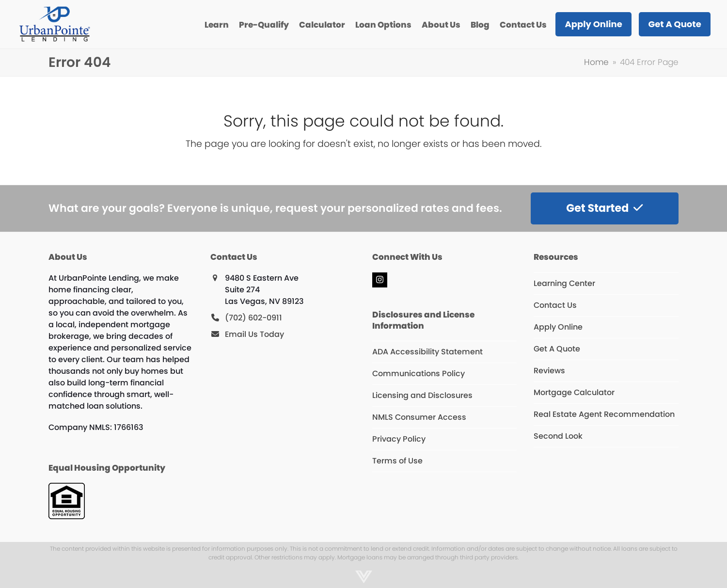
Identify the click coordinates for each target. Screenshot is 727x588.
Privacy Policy (399, 439)
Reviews (549, 371)
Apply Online (558, 327)
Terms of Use (397, 461)
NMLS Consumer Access (419, 417)
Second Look (558, 436)
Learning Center (564, 283)
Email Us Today (254, 334)
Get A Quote (557, 349)
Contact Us (555, 305)
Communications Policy (419, 373)
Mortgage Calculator (574, 392)
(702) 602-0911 (253, 318)
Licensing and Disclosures (422, 395)
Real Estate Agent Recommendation (604, 414)
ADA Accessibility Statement (427, 352)
